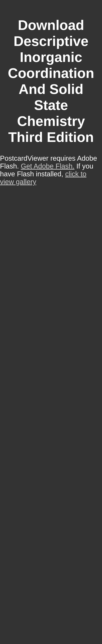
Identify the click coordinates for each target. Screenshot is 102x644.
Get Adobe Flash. (48, 166)
